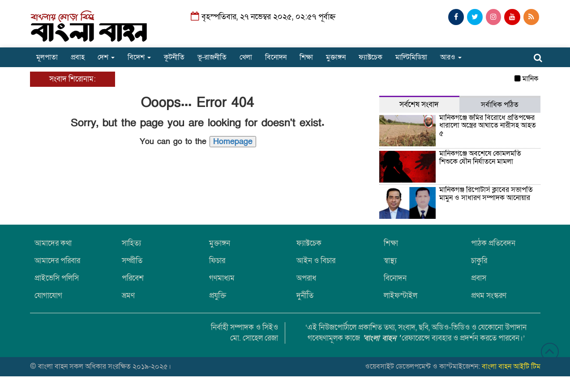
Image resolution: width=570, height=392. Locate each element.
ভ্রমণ (128, 296)
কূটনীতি (174, 57)
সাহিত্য (131, 243)
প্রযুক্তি (218, 296)
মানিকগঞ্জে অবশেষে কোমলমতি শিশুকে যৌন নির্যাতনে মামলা (480, 158)
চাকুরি (479, 261)
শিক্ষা (306, 57)
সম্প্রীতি (132, 261)
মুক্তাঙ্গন (336, 57)
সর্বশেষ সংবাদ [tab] (419, 104)
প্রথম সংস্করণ (489, 296)
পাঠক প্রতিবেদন (493, 243)
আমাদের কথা (53, 243)
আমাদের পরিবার (57, 261)
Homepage (233, 142)
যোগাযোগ (48, 296)
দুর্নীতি (305, 296)
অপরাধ (306, 278)
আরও (451, 57)
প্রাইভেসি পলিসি (57, 278)
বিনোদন (276, 57)
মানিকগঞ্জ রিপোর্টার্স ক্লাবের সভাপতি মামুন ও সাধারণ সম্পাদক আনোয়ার (486, 194)
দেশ (106, 57)
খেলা (246, 57)
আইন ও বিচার (316, 261)
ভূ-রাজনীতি (212, 57)
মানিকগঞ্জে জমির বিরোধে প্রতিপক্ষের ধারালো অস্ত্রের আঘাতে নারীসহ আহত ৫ (488, 126)
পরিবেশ (133, 278)
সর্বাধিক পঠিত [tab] (500, 105)
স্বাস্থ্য (390, 261)
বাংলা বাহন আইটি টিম (511, 366)
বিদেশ (139, 57)
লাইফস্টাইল (401, 296)
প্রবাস (479, 278)
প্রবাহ (78, 57)
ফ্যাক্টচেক (371, 57)
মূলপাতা (47, 57)
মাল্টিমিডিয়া (411, 57)
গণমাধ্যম (222, 278)
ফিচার (217, 261)
